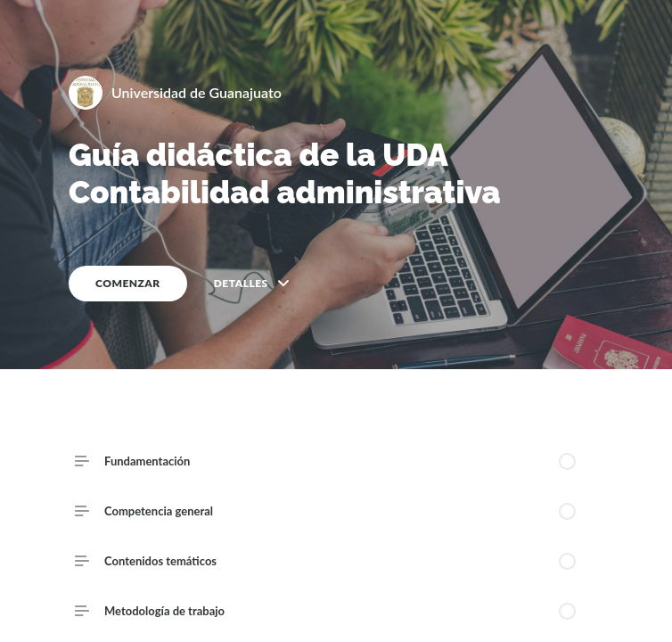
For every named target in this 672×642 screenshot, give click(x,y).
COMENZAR (128, 283)
